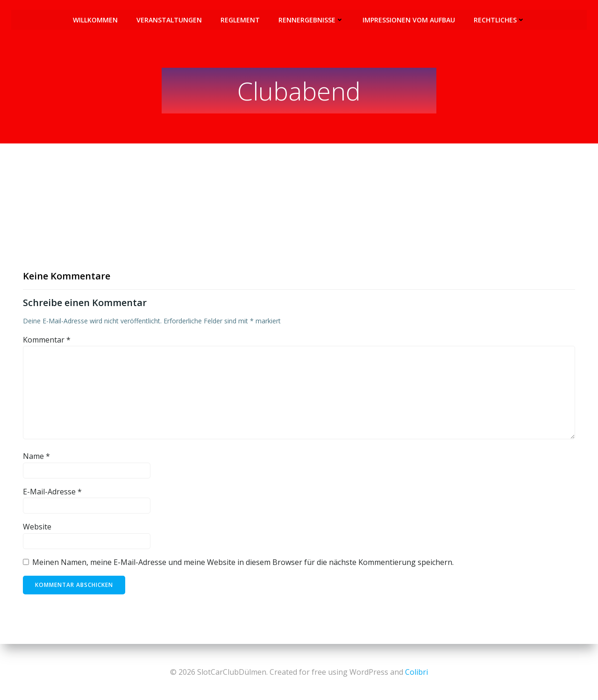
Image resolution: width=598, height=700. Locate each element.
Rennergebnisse (311, 19)
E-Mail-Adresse (52, 492)
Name (36, 457)
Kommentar (47, 340)
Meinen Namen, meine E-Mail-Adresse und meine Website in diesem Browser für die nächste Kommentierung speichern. (243, 563)
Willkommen (95, 19)
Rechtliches (499, 19)
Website (37, 528)
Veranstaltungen (169, 19)
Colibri (416, 672)
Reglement (240, 19)
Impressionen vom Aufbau (409, 19)
